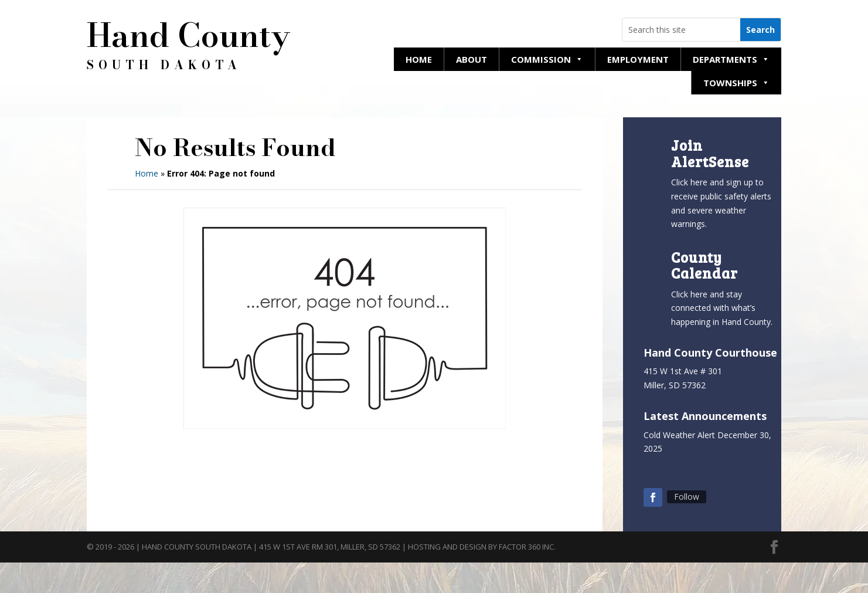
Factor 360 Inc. (527, 547)
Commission (547, 59)
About (472, 59)
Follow (687, 497)
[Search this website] (681, 30)
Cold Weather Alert (679, 435)
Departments (731, 59)
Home (419, 59)
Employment (638, 59)
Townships (736, 83)
